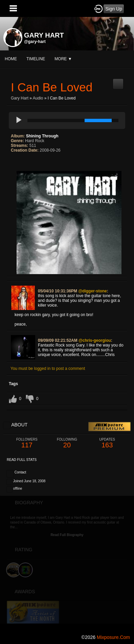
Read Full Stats (22, 460)
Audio (38, 98)
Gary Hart (20, 98)
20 (67, 443)
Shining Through (42, 136)
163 (107, 443)
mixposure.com (113, 637)
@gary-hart (35, 42)
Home (11, 59)
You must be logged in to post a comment (48, 369)
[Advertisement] (67, 563)
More (63, 59)
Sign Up (114, 9)
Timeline (36, 59)
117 (27, 443)
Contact (20, 472)
